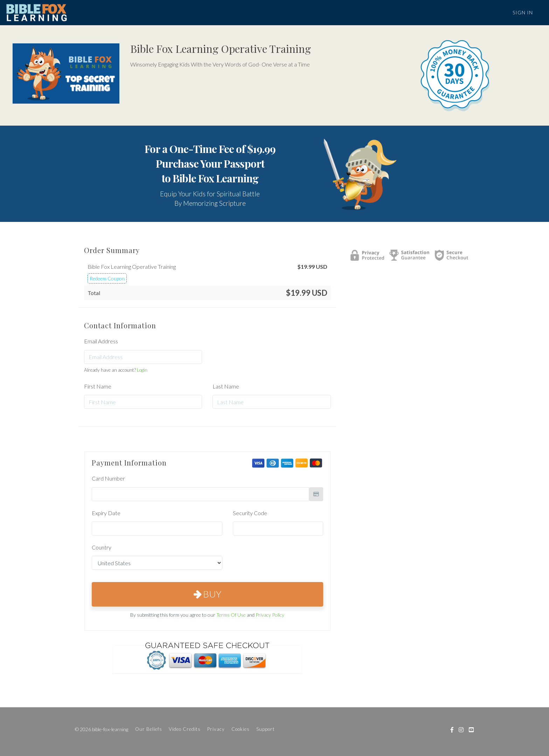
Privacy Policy (270, 615)
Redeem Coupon (107, 278)
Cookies (241, 729)
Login (142, 370)
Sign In (523, 12)
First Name (98, 386)
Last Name (226, 386)
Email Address (101, 341)
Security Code (250, 513)
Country (102, 547)
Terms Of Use (231, 615)
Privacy (216, 729)
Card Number (108, 478)
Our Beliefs (149, 729)
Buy (207, 594)
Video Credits (185, 729)
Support (266, 729)
